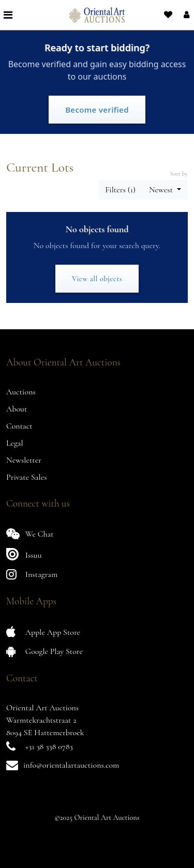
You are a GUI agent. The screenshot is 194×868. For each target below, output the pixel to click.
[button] (185, 15)
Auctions (21, 392)
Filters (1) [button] (120, 190)
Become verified (97, 110)
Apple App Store (43, 632)
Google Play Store (44, 651)
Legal (15, 443)
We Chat (30, 534)
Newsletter (24, 460)
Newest (162, 190)
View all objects (97, 279)
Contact (19, 426)
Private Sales (27, 477)
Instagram (32, 574)
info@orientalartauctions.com (71, 765)
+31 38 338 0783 (49, 747)
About (17, 409)
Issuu (24, 554)
